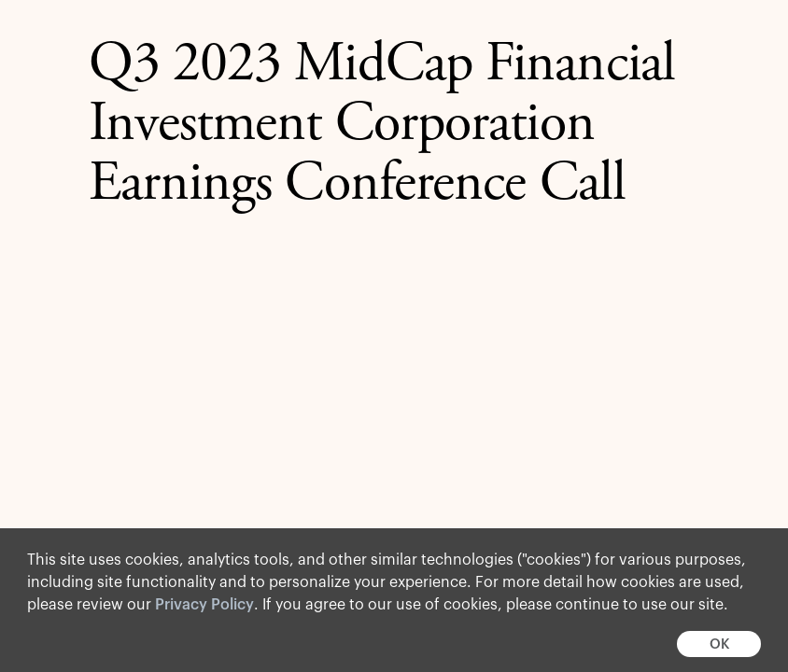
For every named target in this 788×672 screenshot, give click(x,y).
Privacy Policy (204, 605)
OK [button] (719, 644)
